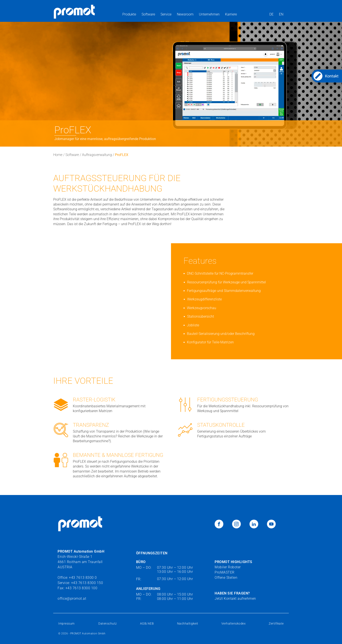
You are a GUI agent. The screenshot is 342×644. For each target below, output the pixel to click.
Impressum (67, 623)
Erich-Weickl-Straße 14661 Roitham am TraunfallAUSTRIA (81, 559)
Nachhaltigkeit (188, 623)
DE (271, 14)
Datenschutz (108, 623)
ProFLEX (122, 155)
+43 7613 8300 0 (83, 578)
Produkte (129, 14)
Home (58, 155)
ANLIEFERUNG (148, 589)
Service (166, 14)
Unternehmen (209, 14)
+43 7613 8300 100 (81, 588)
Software (148, 14)
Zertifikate (276, 623)
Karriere (231, 14)
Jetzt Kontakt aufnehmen (235, 599)
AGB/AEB (147, 623)
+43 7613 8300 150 (87, 583)
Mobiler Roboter (228, 567)
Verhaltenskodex (234, 623)
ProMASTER (225, 572)
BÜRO (141, 562)
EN (281, 14)
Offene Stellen (226, 578)
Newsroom (185, 14)
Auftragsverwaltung (97, 155)
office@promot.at (72, 599)
